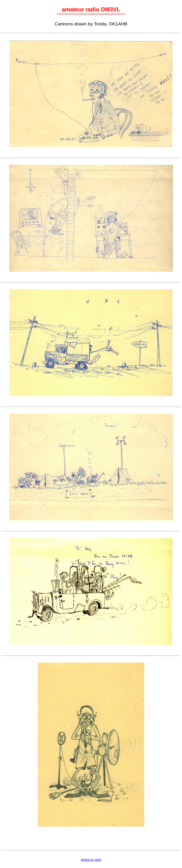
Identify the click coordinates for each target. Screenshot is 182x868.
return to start (91, 860)
